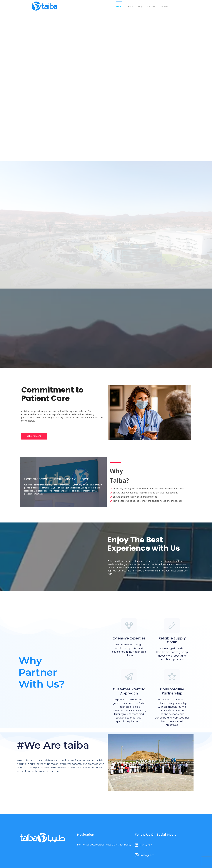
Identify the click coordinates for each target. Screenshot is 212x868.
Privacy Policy (123, 847)
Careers (151, 7)
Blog (140, 7)
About (130, 7)
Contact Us (110, 847)
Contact (164, 7)
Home (119, 7)
